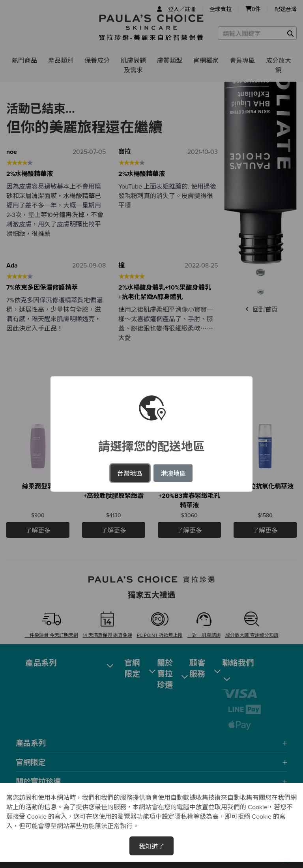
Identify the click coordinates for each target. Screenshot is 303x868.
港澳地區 (173, 473)
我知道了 (151, 846)
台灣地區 (130, 473)
